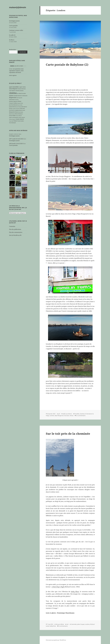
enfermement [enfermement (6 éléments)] (12, 100)
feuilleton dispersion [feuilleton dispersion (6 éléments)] (13, 101)
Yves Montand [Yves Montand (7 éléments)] (12, 123)
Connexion (12, 226)
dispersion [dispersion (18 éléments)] (13, 97)
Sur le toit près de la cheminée (68, 434)
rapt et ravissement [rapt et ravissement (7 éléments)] (14, 117)
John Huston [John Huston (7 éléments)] (24, 107)
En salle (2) (12, 35)
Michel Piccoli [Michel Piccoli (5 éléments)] (12, 114)
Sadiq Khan (75, 592)
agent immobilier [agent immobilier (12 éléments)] (14, 87)
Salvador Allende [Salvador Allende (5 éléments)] (22, 117)
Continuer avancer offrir (16, 30)
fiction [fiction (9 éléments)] (20, 101)
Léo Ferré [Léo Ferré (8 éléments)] (12, 110)
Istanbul (82, 414)
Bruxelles (77, 414)
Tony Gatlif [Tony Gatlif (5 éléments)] (11, 121)
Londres (52, 416)
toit (67, 624)
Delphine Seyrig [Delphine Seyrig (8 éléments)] (13, 96)
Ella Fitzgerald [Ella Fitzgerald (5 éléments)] (19, 98)
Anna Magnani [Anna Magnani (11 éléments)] (13, 89)
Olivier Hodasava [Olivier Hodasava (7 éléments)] (19, 114)
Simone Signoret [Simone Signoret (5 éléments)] (12, 119)
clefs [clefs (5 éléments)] (18, 93)
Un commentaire (81, 416)
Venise (72, 416)
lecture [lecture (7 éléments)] (11, 108)
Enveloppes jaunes (14, 21)
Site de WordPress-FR (15, 235)
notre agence (13, 75)
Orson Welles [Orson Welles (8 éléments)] (12, 116)
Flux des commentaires (16, 232)
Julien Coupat (81, 624)
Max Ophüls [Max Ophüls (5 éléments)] (21, 112)
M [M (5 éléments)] (15, 110)
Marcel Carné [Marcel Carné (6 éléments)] (22, 110)
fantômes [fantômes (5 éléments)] (17, 100)
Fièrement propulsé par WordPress (56, 640)
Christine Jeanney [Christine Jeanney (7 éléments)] (19, 91)
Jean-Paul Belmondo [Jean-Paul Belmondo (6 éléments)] (13, 105)
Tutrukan (67, 416)
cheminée (74, 624)
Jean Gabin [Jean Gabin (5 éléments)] (20, 105)
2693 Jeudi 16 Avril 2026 (16, 144)
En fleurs (12, 40)
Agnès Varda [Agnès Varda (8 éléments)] (22, 87)
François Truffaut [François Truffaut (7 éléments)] (13, 103)
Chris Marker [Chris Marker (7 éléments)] (12, 91)
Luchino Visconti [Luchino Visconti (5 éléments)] (16, 109)
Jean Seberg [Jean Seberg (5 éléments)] (19, 107)
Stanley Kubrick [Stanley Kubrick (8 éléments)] (20, 119)
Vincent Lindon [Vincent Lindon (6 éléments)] (20, 121)
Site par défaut (60, 624)
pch (59, 414)
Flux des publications (15, 229)
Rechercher (13, 50)
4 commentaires (63, 626)
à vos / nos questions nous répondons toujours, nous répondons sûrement (16, 71)
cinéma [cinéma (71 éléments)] (13, 93)
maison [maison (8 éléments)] (17, 110)
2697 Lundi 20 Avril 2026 (16, 139)
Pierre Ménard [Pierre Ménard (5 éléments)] (19, 116)
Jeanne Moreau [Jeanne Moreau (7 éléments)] (13, 107)
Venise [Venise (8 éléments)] (15, 121)
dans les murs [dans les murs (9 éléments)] (22, 93)
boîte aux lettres (67, 414)
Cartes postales (13, 26)
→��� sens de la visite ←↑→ (18, 66)
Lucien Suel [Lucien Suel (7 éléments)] (22, 108)
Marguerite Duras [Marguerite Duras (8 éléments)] (14, 112)
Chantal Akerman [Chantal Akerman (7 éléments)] (22, 89)
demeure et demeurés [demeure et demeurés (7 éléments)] (22, 96)
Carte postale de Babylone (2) (67, 65)
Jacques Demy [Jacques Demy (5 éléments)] (20, 103)
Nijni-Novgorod (59, 416)
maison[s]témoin (18, 7)
